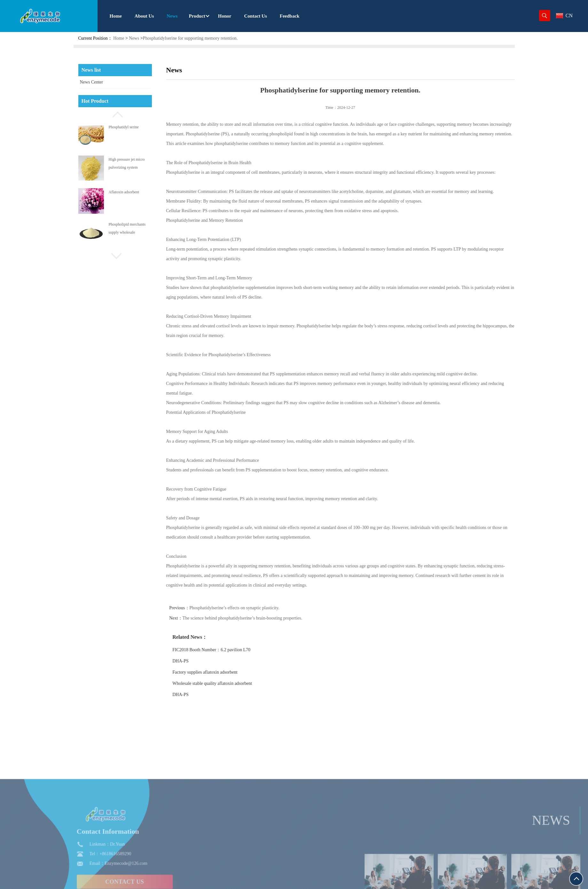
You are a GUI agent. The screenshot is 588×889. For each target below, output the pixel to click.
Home (119, 38)
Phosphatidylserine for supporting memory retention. (190, 38)
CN (564, 16)
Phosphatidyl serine (124, 127)
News (134, 38)
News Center (92, 82)
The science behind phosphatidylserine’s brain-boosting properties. (259, 618)
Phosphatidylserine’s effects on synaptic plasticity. (251, 608)
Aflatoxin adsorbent (124, 192)
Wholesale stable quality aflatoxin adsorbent (229, 683)
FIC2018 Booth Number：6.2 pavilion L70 (228, 650)
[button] (115, 114)
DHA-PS (197, 661)
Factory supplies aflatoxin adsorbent (221, 672)
